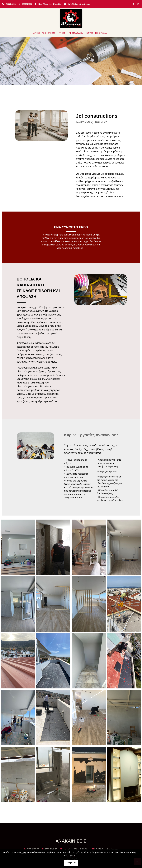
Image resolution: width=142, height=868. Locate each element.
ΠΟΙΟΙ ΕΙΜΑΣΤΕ (49, 33)
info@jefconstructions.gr (80, 4)
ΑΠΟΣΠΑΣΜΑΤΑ (76, 33)
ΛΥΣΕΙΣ (62, 33)
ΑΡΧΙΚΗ (37, 33)
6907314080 (27, 4)
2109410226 (11, 4)
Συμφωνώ (71, 863)
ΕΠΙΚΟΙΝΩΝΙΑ (101, 33)
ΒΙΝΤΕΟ (90, 33)
